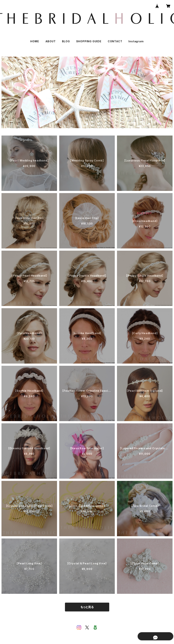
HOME (35, 41)
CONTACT (115, 41)
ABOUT (51, 41)
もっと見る (87, 607)
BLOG (66, 41)
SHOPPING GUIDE (89, 41)
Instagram (136, 41)
